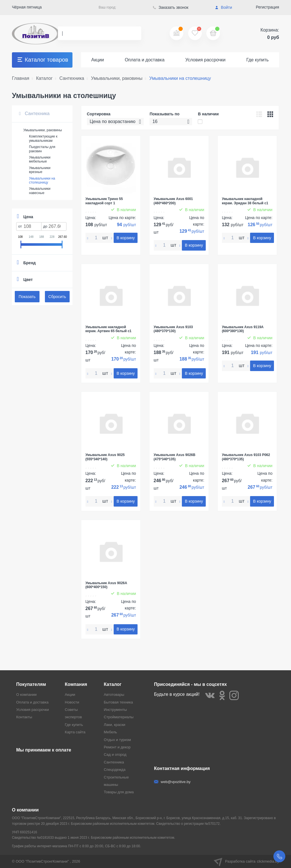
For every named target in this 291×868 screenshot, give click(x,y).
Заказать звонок (171, 7)
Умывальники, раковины (43, 130)
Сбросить (57, 297)
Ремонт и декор (117, 747)
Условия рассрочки (205, 60)
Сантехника (34, 114)
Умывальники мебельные (40, 159)
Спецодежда (115, 770)
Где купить (258, 60)
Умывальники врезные (40, 170)
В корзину (126, 238)
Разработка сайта (246, 861)
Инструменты (115, 710)
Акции (98, 60)
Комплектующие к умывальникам (43, 138)
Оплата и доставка (145, 60)
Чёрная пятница (27, 7)
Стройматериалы (119, 717)
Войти (224, 7)
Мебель (110, 732)
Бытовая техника (118, 702)
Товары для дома (119, 792)
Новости (72, 702)
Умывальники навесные (40, 191)
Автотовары (114, 695)
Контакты (24, 717)
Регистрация (267, 7)
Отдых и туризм (117, 740)
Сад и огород (115, 754)
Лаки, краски (115, 725)
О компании (26, 695)
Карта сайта (75, 732)
